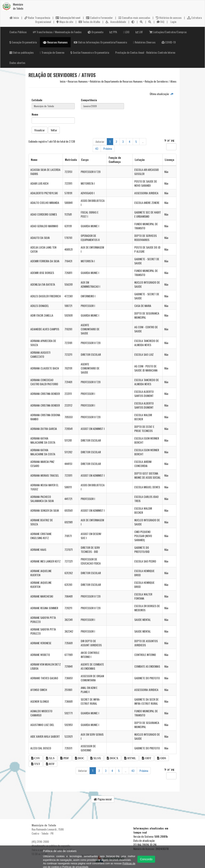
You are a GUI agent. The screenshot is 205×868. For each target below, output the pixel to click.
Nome (35, 114)
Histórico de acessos (169, 18)
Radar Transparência (37, 18)
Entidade (37, 100)
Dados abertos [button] (17, 63)
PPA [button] (113, 32)
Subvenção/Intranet (68, 18)
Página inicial (103, 799)
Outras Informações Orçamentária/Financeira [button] (100, 42)
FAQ (161, 22)
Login (173, 22)
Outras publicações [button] (22, 52)
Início (14, 18)
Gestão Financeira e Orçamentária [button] (90, 52)
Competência (89, 100)
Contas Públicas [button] (18, 32)
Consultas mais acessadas (134, 18)
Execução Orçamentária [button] (23, 42)
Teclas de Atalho (89, 22)
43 (97, 148)
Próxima (108, 148)
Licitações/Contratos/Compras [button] (168, 32)
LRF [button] (139, 32)
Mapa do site (65, 22)
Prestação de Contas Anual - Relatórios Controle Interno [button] (145, 52)
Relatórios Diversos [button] (144, 42)
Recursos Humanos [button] (55, 42)
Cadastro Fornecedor (99, 18)
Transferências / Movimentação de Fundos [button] (57, 32)
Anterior (100, 141)
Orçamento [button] (96, 32)
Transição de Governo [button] (52, 52)
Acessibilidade (116, 22)
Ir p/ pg (169, 140)
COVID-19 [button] (169, 42)
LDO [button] (126, 32)
